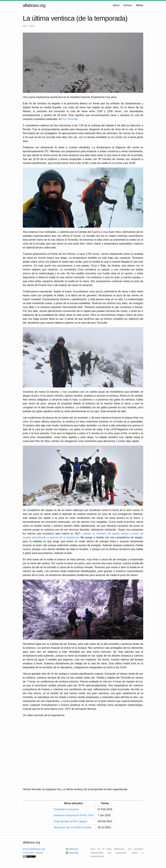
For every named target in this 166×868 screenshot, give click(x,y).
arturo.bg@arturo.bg (34, 849)
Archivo (128, 5)
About (116, 5)
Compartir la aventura (66, 809)
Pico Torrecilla (69, 119)
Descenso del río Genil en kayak (73, 827)
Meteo (140, 5)
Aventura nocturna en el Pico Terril (74, 815)
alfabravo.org (34, 5)
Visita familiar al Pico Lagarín (71, 821)
